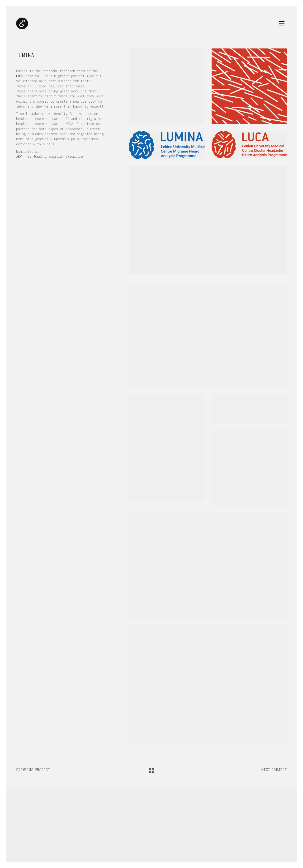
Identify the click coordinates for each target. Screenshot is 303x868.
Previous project (33, 770)
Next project (274, 770)
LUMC (20, 76)
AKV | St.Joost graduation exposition (50, 156)
